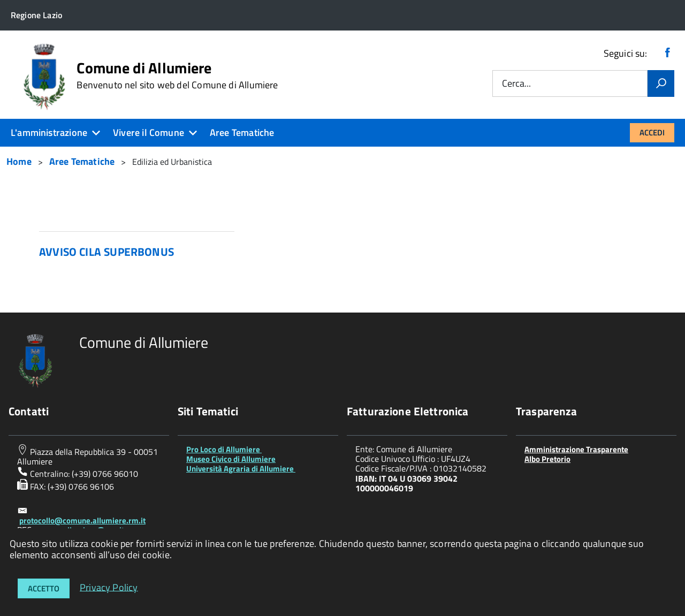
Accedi (652, 132)
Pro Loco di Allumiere (224, 449)
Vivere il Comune (149, 132)
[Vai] (661, 83)
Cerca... (516, 84)
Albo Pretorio (547, 459)
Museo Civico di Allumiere (231, 459)
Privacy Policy (109, 587)
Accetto (44, 588)
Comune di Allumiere (177, 75)
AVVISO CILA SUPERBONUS (106, 252)
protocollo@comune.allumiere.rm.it (82, 520)
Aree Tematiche (242, 132)
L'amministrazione (49, 132)
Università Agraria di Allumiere (241, 469)
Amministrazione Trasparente (576, 449)
